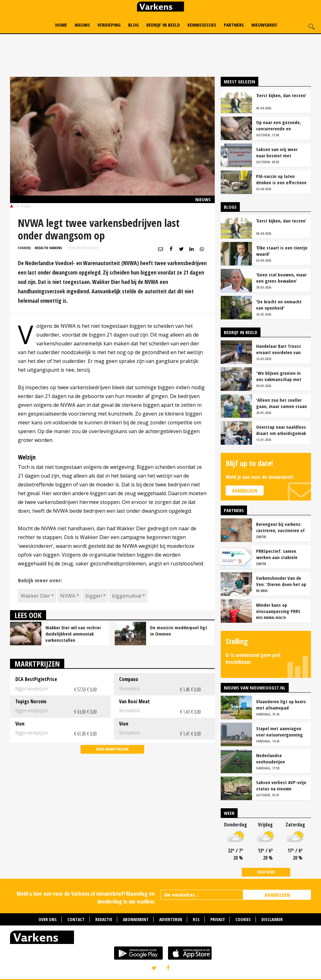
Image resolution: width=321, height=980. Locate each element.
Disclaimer (272, 919)
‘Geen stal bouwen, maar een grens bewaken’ (281, 278)
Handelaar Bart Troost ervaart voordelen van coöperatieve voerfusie (279, 349)
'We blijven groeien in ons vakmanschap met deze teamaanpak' (279, 376)
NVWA (68, 596)
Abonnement (136, 919)
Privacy (218, 919)
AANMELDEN (277, 895)
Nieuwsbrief (264, 25)
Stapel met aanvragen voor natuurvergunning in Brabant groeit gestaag (279, 731)
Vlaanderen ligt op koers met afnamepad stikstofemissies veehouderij (281, 705)
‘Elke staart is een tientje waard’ (282, 251)
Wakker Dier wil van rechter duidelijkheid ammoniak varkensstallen (73, 634)
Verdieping (109, 25)
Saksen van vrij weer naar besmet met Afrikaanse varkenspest (280, 152)
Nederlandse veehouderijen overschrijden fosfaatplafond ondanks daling (281, 758)
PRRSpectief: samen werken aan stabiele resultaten (277, 554)
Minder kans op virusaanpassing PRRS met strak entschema (278, 608)
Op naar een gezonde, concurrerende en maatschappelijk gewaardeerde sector (279, 125)
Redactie (104, 919)
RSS (196, 919)
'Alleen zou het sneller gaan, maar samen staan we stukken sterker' (282, 403)
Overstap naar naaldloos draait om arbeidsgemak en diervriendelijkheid (281, 430)
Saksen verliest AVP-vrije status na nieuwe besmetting (281, 785)
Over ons (48, 919)
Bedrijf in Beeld (163, 25)
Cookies (243, 919)
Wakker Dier (35, 596)
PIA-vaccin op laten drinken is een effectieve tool (281, 179)
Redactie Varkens (48, 248)
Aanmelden (245, 491)
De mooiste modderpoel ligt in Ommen (179, 631)
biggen (94, 596)
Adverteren (171, 919)
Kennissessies (202, 25)
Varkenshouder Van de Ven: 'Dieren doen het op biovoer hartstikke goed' (281, 581)
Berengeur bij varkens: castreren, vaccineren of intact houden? (280, 527)
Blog (134, 25)
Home (61, 25)
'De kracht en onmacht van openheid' (279, 305)
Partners (234, 25)
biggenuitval (127, 596)
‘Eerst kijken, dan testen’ (281, 95)
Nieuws (82, 25)
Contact (76, 919)
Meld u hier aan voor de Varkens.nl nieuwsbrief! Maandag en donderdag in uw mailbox (86, 897)
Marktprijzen (37, 664)
